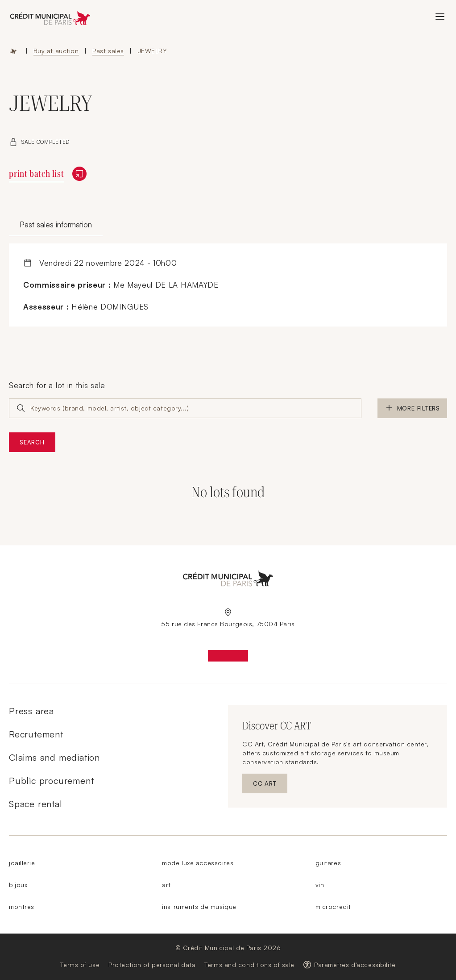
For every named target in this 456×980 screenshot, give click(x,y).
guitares (328, 863)
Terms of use (80, 965)
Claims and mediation (54, 757)
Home (13, 51)
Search (32, 442)
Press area (31, 711)
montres (22, 907)
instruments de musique (199, 907)
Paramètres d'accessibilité (355, 965)
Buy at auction (56, 51)
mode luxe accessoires (198, 863)
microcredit (333, 907)
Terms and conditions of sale (249, 965)
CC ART (270, 785)
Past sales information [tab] (56, 224)
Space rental (36, 804)
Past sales (108, 51)
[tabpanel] (228, 285)
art (166, 885)
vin (320, 885)
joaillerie (22, 863)
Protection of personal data (152, 965)
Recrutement (36, 734)
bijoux (18, 885)
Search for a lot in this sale (57, 385)
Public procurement (51, 781)
